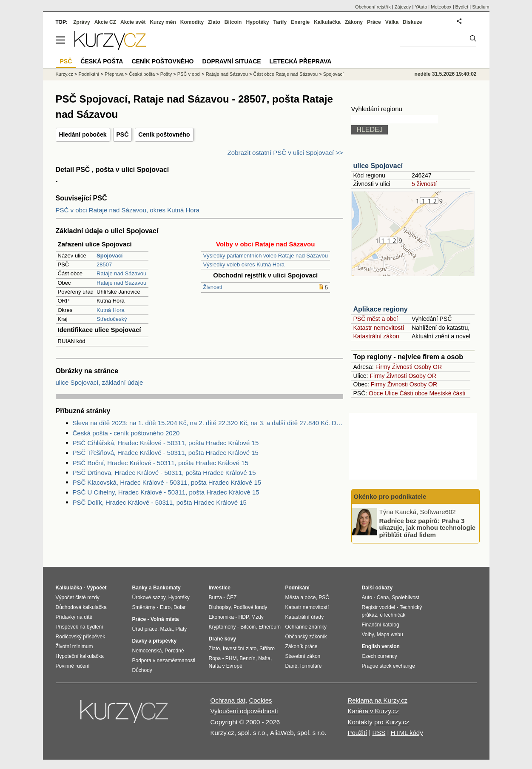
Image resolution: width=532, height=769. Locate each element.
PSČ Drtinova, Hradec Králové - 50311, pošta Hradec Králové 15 (164, 473)
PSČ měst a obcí (376, 319)
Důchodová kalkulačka (81, 607)
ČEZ (232, 597)
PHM (231, 658)
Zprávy (81, 22)
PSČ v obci (189, 74)
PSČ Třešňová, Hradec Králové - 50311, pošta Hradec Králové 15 (166, 453)
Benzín (247, 658)
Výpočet (97, 588)
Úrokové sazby (149, 597)
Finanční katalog (381, 625)
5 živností (424, 184)
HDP (244, 617)
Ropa (215, 658)
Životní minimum (74, 646)
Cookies (260, 700)
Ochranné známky (306, 627)
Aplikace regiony (381, 309)
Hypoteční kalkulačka (80, 656)
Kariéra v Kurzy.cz (373, 711)
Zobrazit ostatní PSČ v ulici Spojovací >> (285, 153)
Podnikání (89, 74)
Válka (392, 22)
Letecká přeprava (301, 61)
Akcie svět (133, 22)
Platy (181, 629)
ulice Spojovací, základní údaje (100, 382)
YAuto (421, 7)
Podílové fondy (250, 607)
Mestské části (448, 393)
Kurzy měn (163, 22)
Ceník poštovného (164, 134)
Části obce (413, 393)
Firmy (383, 367)
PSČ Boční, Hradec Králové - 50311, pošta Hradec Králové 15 (161, 463)
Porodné (174, 651)
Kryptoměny (222, 627)
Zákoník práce (302, 646)
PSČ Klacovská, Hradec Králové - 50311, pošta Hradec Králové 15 (167, 482)
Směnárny (144, 607)
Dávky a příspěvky (155, 641)
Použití (357, 733)
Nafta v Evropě (226, 666)
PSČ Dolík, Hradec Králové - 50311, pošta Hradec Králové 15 (160, 502)
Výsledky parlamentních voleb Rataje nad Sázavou (266, 256)
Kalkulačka (327, 22)
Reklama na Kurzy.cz (377, 700)
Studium (481, 7)
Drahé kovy (223, 639)
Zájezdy (403, 7)
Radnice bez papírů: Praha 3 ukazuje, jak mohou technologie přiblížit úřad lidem (428, 527)
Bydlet (462, 7)
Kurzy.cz (64, 74)
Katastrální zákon (376, 336)
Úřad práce (145, 629)
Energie (300, 22)
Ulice (391, 393)
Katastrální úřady (305, 617)
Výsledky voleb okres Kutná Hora (244, 264)
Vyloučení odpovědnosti (244, 711)
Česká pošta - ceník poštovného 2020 (126, 433)
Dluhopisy (220, 607)
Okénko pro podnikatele (390, 496)
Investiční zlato (240, 649)
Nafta (264, 658)
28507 (104, 264)
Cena (383, 597)
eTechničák (393, 615)
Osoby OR (428, 367)
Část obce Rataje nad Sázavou (285, 74)
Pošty (166, 74)
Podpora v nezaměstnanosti (164, 660)
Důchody (142, 670)
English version (381, 646)
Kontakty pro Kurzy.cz (378, 722)
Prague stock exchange (388, 666)
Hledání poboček (83, 134)
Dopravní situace (231, 61)
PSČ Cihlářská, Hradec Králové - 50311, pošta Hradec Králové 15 (166, 443)
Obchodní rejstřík (373, 7)
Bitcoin (233, 22)
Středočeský (112, 319)
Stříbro (267, 649)
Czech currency (380, 656)
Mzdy (257, 617)
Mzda (166, 629)
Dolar (180, 607)
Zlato (214, 22)
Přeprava (114, 74)
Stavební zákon (303, 656)
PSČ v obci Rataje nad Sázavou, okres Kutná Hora (128, 210)
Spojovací (333, 74)
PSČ (123, 134)
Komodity (192, 22)
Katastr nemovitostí (379, 328)
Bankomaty (167, 588)
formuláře (311, 666)
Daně (292, 666)
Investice (220, 588)
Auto (367, 597)
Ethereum (270, 627)
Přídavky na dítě (74, 617)
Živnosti (213, 287)
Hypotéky (257, 22)
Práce (374, 22)
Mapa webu (390, 635)
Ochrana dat (228, 700)
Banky (140, 588)
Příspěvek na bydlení (80, 627)
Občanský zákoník (306, 637)
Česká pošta (142, 74)
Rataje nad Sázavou (121, 273)
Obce (376, 393)
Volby (368, 635)
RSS (379, 733)
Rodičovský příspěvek (81, 637)
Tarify (280, 22)
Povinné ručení (73, 666)
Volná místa (165, 619)
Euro (165, 607)
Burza (215, 597)
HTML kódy (407, 733)
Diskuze (412, 22)
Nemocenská (147, 651)
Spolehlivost (405, 597)
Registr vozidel (379, 607)
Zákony (354, 22)
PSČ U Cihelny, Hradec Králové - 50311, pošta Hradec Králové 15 (166, 492)
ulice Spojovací (378, 166)
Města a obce (301, 597)
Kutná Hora (111, 310)
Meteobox (441, 7)
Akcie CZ (105, 22)
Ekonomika (221, 617)
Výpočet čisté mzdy (78, 597)
